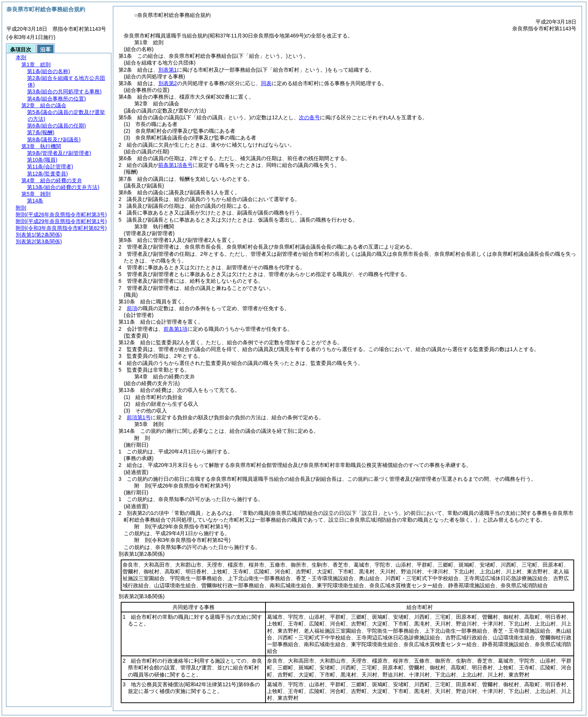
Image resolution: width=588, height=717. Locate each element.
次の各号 (309, 117)
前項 (132, 308)
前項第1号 (139, 417)
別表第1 (168, 70)
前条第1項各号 (175, 165)
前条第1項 (175, 329)
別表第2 (168, 83)
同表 (266, 83)
